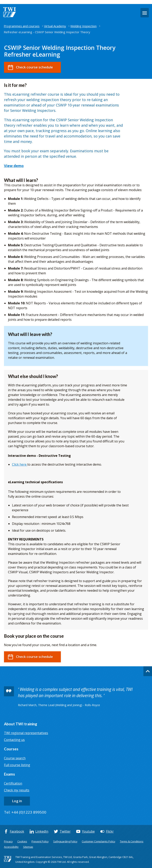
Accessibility (11, 847)
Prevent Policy (40, 841)
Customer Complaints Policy (99, 841)
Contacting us (14, 740)
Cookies (22, 841)
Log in (17, 801)
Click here (20, 464)
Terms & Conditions (132, 841)
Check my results (17, 790)
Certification (13, 783)
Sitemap (28, 847)
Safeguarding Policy (65, 841)
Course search (15, 758)
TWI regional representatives (26, 733)
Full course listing (17, 765)
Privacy (8, 841)
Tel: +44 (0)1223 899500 (25, 812)
